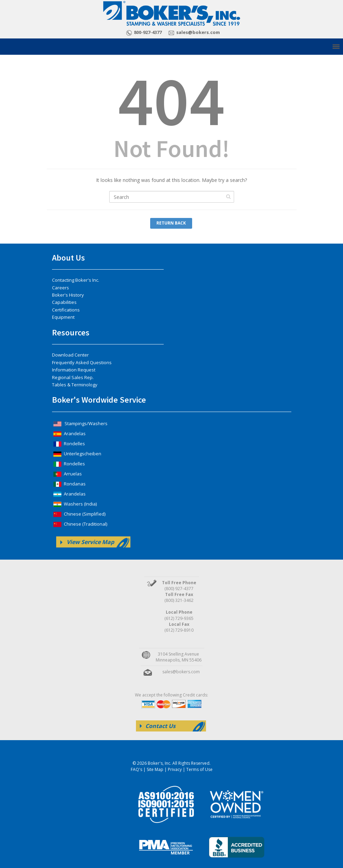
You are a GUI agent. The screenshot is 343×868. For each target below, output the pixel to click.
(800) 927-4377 (179, 589)
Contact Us (160, 726)
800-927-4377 (148, 32)
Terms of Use (199, 769)
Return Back (171, 223)
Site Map (155, 769)
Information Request (74, 370)
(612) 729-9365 (179, 618)
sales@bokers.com (198, 32)
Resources (71, 332)
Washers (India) (74, 504)
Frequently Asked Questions (82, 362)
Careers (61, 288)
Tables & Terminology (75, 385)
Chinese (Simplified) (79, 514)
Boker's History (68, 295)
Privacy (175, 769)
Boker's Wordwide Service (99, 400)
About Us (68, 258)
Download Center (70, 355)
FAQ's (136, 769)
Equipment (63, 317)
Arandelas (69, 433)
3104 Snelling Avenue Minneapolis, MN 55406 (179, 657)
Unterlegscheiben (77, 454)
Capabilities (64, 302)
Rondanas (69, 484)
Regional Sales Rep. (73, 377)
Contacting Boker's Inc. (76, 280)
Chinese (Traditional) (80, 524)
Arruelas (67, 474)
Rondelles (68, 444)
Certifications (66, 310)
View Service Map (90, 542)
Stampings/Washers (80, 423)
